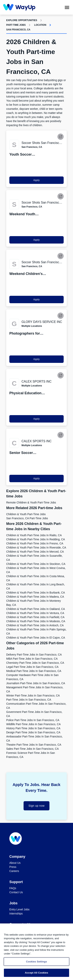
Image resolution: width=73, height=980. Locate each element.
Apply (36, 180)
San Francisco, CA (18, 30)
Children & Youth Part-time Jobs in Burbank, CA (36, 593)
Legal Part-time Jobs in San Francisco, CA (32, 667)
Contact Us (16, 892)
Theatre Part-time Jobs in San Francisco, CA (34, 745)
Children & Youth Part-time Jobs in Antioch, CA (35, 625)
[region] (36, 952)
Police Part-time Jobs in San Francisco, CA (33, 720)
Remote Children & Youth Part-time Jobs (31, 502)
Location (40, 25)
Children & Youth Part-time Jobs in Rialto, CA (34, 535)
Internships (16, 914)
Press (13, 867)
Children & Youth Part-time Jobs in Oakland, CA (36, 609)
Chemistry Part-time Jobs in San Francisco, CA (35, 663)
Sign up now (36, 806)
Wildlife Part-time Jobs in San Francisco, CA (33, 724)
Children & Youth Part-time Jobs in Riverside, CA (36, 548)
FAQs (13, 888)
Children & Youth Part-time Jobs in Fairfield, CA (35, 617)
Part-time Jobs (16, 25)
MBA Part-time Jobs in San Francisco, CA (32, 659)
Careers (14, 871)
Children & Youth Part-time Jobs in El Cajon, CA (36, 638)
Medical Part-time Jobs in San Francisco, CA (34, 671)
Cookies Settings (37, 962)
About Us (15, 863)
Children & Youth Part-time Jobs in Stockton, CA (36, 564)
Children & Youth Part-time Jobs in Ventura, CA (35, 613)
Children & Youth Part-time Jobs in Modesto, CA (36, 621)
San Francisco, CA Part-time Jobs (27, 518)
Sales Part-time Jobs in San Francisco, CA (32, 749)
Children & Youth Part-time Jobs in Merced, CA (35, 552)
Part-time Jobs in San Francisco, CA (29, 700)
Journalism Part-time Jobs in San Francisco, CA (36, 683)
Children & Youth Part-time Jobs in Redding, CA (36, 539)
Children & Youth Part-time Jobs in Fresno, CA (35, 543)
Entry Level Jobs (19, 909)
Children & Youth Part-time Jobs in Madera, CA (35, 597)
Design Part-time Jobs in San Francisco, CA (33, 732)
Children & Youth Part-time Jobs (26, 514)
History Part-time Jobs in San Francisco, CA (33, 728)
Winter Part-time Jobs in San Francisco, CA (33, 696)
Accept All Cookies (37, 973)
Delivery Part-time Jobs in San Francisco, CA (34, 655)
